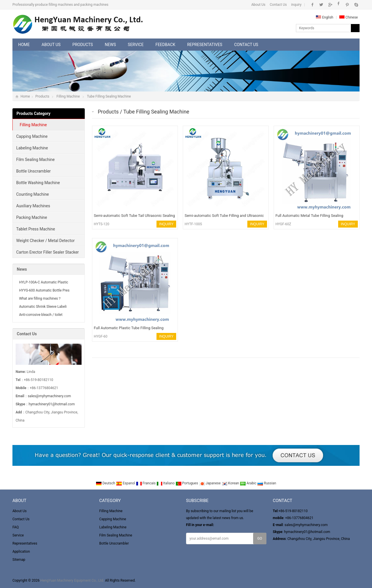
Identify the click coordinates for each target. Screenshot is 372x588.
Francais (146, 483)
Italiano (166, 483)
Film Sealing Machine (35, 160)
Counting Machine (33, 194)
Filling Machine (68, 96)
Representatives (205, 45)
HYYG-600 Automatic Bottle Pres (44, 290)
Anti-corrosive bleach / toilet (41, 315)
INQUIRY (166, 224)
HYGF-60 (101, 336)
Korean (231, 483)
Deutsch (106, 483)
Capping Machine (32, 136)
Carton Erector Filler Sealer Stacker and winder (46, 254)
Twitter (321, 5)
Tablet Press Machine (36, 229)
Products (83, 45)
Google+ (330, 5)
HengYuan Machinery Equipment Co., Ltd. (72, 580)
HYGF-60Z (283, 224)
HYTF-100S (193, 224)
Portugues (187, 483)
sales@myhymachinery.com (49, 396)
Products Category (33, 113)
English (325, 17)
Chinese (349, 17)
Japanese (210, 483)
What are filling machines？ (40, 298)
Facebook (313, 5)
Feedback (165, 45)
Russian (267, 483)
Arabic (248, 483)
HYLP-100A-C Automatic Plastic (44, 282)
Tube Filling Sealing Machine (109, 96)
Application (21, 552)
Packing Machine (32, 217)
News (110, 45)
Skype (356, 5)
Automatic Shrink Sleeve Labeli (43, 307)
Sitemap (19, 560)
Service (136, 45)
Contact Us (278, 5)
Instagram (339, 5)
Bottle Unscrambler (33, 171)
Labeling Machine (32, 148)
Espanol (126, 483)
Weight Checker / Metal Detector (45, 241)
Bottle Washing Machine (38, 183)
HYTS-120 (101, 224)
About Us (258, 5)
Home (24, 45)
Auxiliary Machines (33, 206)
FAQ (16, 527)
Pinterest (347, 5)
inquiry (296, 5)
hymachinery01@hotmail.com (52, 404)
